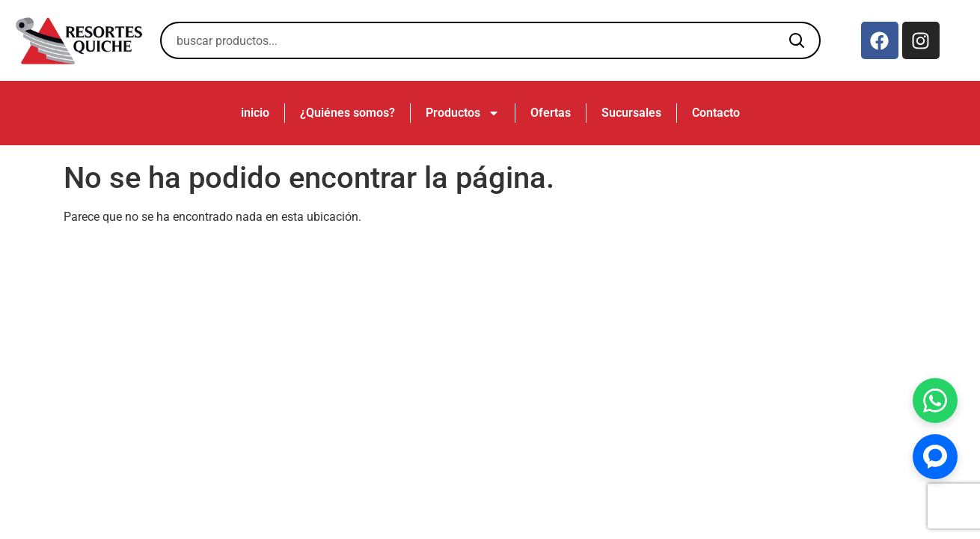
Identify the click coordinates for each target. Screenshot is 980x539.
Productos (463, 113)
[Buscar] (797, 40)
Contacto (716, 113)
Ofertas (551, 113)
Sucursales (631, 113)
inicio (255, 113)
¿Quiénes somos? (347, 113)
